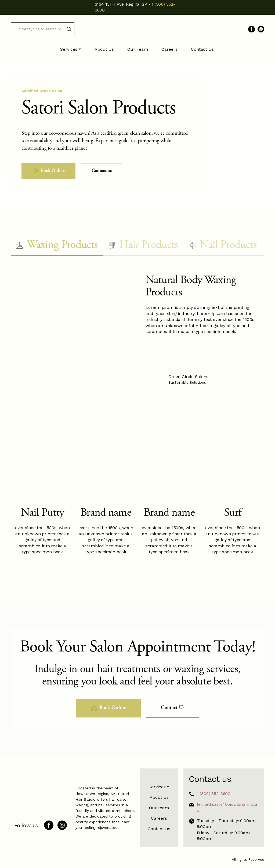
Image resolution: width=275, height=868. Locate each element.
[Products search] (43, 29)
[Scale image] (161, 349)
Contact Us (202, 49)
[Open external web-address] (155, 379)
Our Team (138, 49)
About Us (104, 49)
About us (159, 797)
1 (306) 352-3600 (214, 794)
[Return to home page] (137, 29)
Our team (159, 808)
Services (69, 49)
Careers (169, 49)
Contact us (159, 829)
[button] (69, 29)
